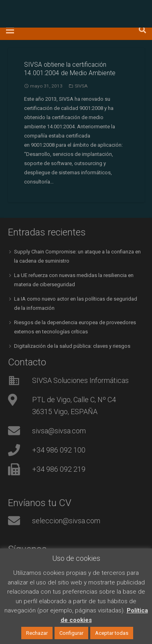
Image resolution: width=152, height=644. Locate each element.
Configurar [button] (71, 633)
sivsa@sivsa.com (59, 431)
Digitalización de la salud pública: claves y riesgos (72, 346)
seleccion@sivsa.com (66, 521)
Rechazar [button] (37, 633)
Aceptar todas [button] (112, 633)
